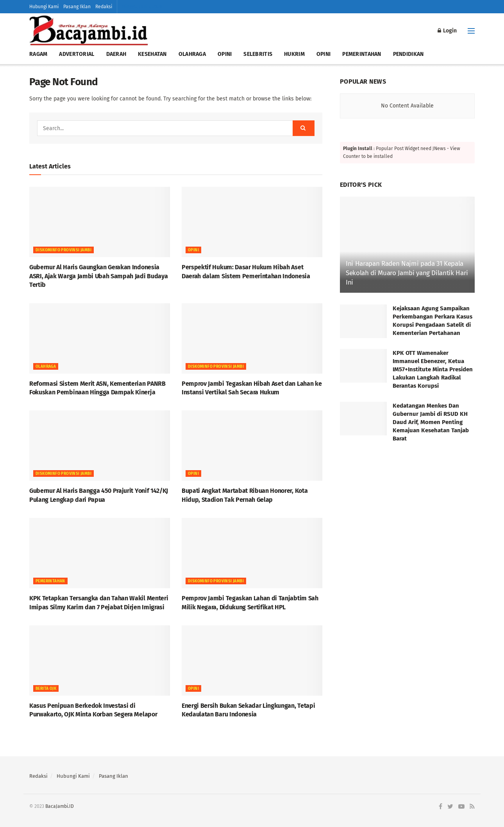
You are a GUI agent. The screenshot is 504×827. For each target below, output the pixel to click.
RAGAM (38, 54)
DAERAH (116, 54)
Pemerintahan (50, 581)
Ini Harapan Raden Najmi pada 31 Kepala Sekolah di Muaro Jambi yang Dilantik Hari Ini (407, 273)
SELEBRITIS (258, 54)
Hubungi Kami (44, 7)
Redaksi (104, 7)
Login (447, 31)
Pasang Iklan (77, 7)
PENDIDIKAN (408, 54)
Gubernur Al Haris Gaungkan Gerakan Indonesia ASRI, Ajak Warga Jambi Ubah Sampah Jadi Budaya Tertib (98, 276)
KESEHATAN (152, 54)
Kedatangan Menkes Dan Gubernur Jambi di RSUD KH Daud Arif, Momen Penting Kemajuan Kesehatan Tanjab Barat (431, 422)
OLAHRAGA (192, 54)
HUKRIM (294, 54)
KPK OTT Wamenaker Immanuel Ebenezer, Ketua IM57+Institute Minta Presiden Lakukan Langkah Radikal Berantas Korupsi (433, 369)
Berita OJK (46, 689)
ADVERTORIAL (77, 54)
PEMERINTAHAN (362, 54)
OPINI (225, 54)
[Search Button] (304, 128)
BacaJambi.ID (60, 806)
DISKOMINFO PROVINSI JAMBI (63, 250)
